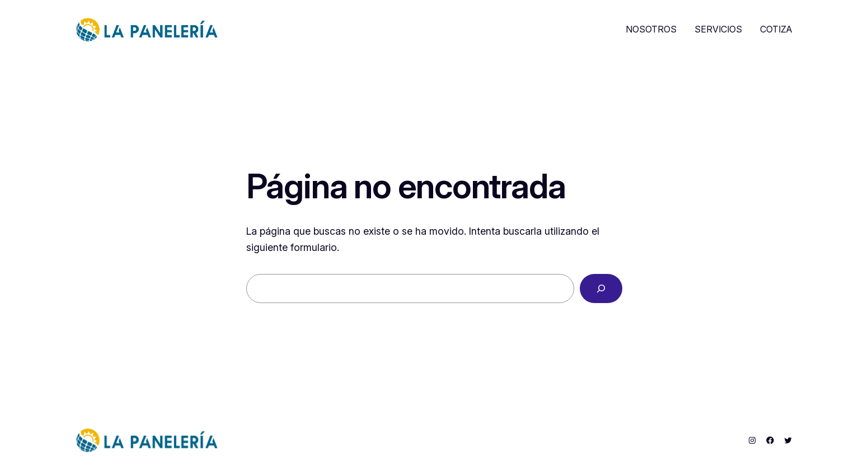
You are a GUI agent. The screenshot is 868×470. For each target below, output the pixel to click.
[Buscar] (601, 288)
